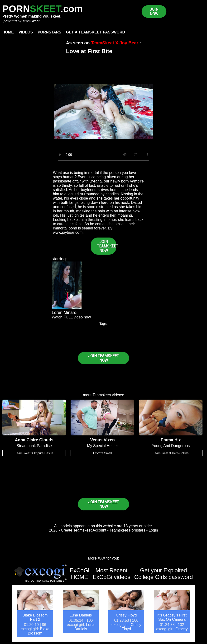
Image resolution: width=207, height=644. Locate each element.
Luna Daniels (81, 615)
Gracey (182, 629)
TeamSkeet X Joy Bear (115, 43)
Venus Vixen (102, 440)
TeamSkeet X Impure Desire (34, 453)
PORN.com (43, 9)
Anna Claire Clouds (34, 440)
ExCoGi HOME (79, 574)
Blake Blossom (39, 631)
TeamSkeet (31, 21)
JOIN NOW (154, 12)
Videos (26, 32)
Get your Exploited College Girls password (164, 574)
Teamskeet (102, 395)
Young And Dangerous (171, 446)
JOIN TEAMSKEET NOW (107, 246)
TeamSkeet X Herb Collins (171, 453)
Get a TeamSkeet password (96, 32)
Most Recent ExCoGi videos (112, 574)
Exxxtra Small (102, 453)
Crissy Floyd (126, 615)
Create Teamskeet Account (84, 530)
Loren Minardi (65, 313)
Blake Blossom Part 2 (35, 617)
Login (153, 530)
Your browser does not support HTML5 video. (104, 112)
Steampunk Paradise (34, 446)
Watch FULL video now (71, 317)
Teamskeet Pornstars (127, 530)
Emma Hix (171, 440)
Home (8, 32)
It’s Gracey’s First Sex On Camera (172, 617)
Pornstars (49, 32)
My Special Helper (102, 446)
